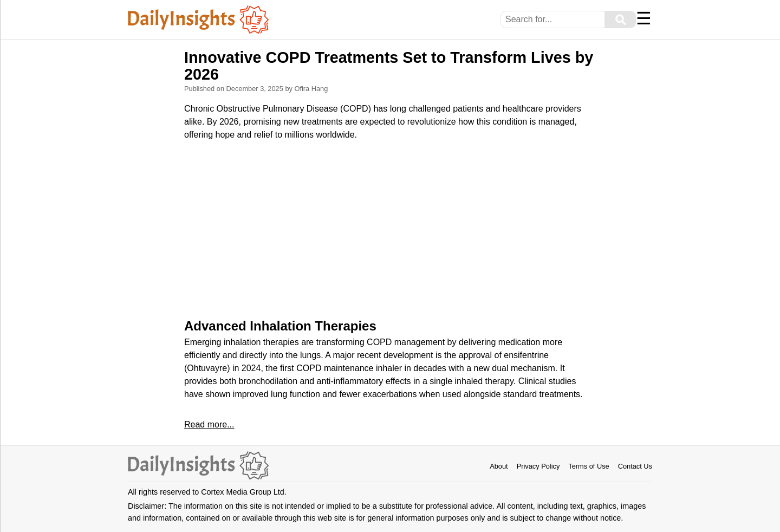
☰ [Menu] (644, 18)
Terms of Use (589, 466)
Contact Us (635, 466)
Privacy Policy (538, 466)
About (499, 466)
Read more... (209, 424)
